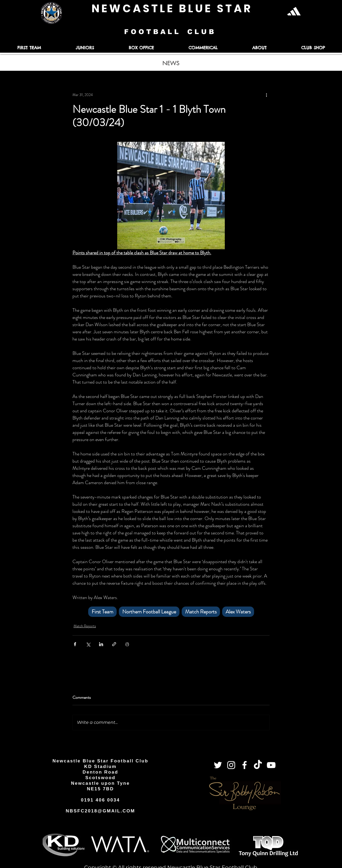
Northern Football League (149, 612)
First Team (102, 612)
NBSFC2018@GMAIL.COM (101, 811)
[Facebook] (245, 765)
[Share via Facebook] (75, 644)
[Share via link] (114, 644)
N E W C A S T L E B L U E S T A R (171, 9)
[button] (29, 48)
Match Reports (201, 612)
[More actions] (266, 95)
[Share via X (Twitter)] (88, 644)
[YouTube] (271, 765)
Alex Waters (238, 612)
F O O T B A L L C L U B (170, 32)
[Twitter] (218, 765)
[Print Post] (127, 644)
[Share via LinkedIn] (101, 644)
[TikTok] (258, 765)
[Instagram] (231, 765)
